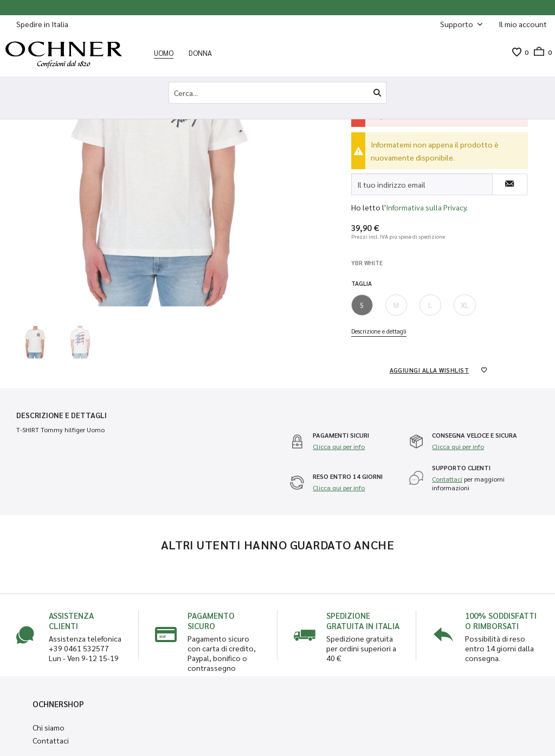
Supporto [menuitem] (457, 24)
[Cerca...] (277, 93)
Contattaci (447, 479)
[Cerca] (377, 93)
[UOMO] (164, 53)
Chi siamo (49, 727)
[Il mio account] (523, 24)
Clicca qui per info (339, 446)
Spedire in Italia (42, 24)
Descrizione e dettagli (379, 331)
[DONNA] (200, 53)
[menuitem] (523, 24)
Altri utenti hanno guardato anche (278, 544)
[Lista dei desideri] (517, 52)
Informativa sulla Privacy (426, 207)
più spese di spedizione (417, 236)
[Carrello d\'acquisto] (540, 52)
